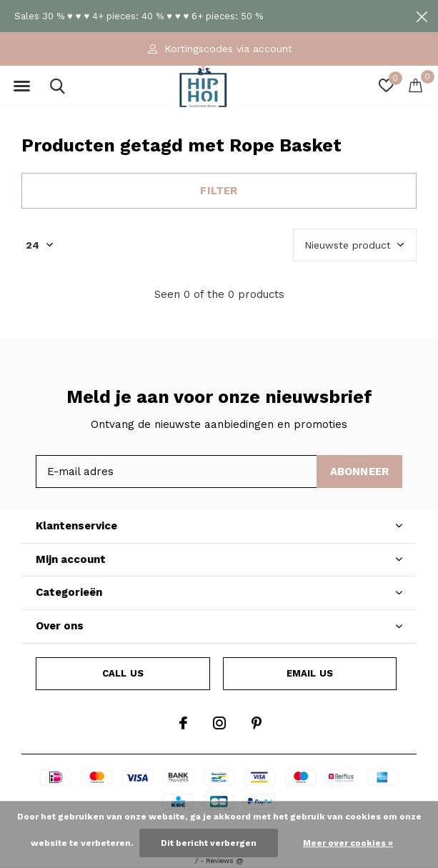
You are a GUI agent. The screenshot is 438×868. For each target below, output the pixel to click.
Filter (219, 191)
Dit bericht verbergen (209, 843)
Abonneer (360, 472)
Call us (123, 673)
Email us (310, 673)
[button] (21, 86)
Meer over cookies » (348, 843)
